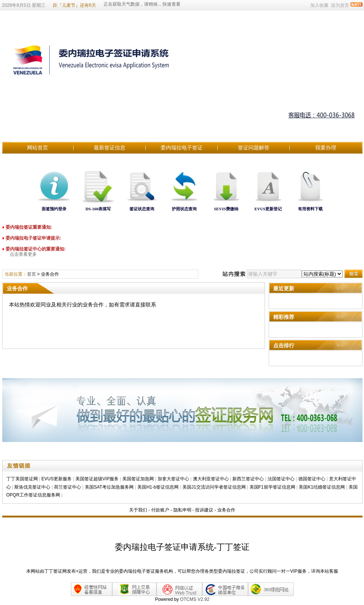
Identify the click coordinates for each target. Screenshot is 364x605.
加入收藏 (319, 5)
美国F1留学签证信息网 (272, 487)
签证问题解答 (254, 148)
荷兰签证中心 (68, 487)
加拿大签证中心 (173, 479)
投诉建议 (204, 510)
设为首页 (340, 5)
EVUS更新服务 (56, 479)
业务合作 (226, 510)
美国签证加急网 (138, 479)
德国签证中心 (312, 479)
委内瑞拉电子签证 (182, 148)
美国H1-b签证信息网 (158, 487)
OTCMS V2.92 (195, 599)
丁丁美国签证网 (22, 479)
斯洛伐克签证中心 (32, 487)
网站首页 (38, 148)
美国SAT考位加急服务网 (109, 487)
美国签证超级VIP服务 (97, 479)
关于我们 (138, 510)
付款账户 (160, 510)
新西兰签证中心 (248, 479)
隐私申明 (182, 510)
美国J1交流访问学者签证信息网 (214, 487)
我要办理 (326, 148)
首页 (32, 274)
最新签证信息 (110, 148)
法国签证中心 (281, 479)
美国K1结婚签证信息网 (322, 487)
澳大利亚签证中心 (211, 479)
